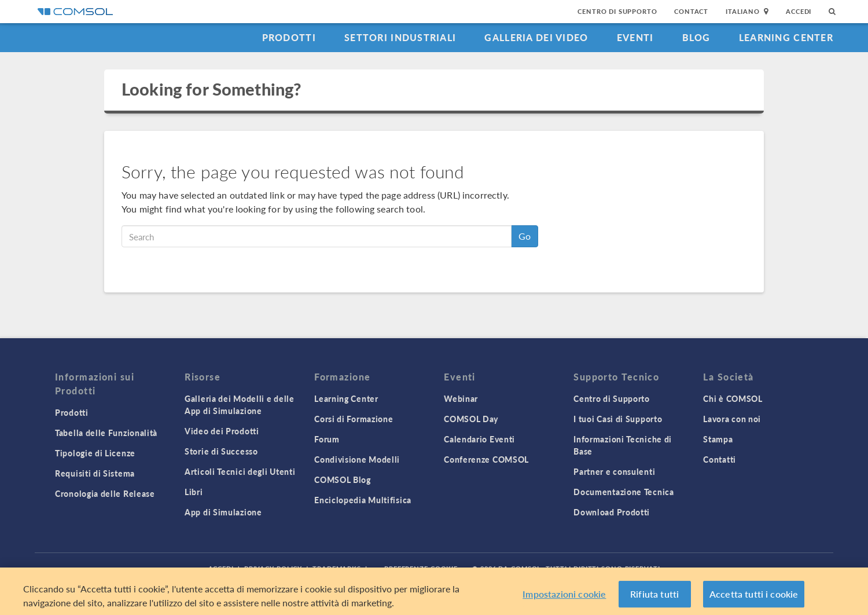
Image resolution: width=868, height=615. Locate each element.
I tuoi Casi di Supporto (618, 419)
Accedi (799, 11)
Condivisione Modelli (357, 459)
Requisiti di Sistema (95, 473)
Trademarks (337, 568)
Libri (194, 492)
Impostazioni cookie (564, 598)
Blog (696, 37)
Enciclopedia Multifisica (363, 500)
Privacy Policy (273, 568)
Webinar (461, 398)
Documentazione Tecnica (624, 492)
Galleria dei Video (536, 37)
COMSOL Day (471, 419)
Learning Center (786, 37)
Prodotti (289, 37)
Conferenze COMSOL (486, 459)
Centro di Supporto (617, 11)
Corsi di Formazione (354, 419)
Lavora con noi (732, 419)
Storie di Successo (221, 451)
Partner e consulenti (614, 471)
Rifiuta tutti (654, 598)
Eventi (635, 37)
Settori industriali (400, 37)
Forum (327, 439)
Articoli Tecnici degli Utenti (240, 471)
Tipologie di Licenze (95, 453)
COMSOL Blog (343, 479)
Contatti (720, 459)
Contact (691, 11)
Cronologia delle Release (105, 493)
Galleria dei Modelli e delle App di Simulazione (240, 404)
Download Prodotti (612, 512)
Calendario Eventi (479, 439)
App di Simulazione (223, 512)
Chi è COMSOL (733, 398)
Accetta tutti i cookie (754, 598)
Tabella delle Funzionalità (106, 433)
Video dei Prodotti (222, 431)
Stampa (718, 439)
